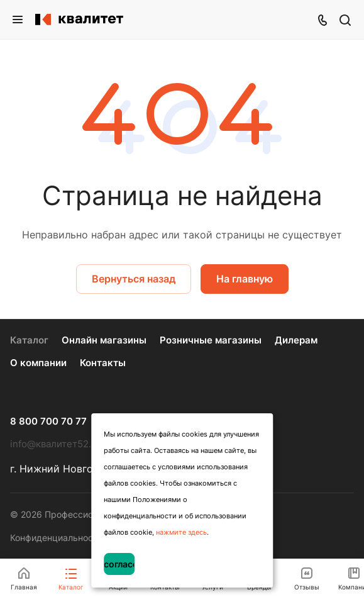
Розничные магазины (211, 340)
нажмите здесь (181, 532)
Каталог (29, 340)
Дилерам (296, 340)
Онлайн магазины (104, 340)
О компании (38, 363)
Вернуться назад (134, 279)
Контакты (103, 363)
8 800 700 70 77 (48, 421)
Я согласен (119, 564)
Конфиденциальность (56, 538)
